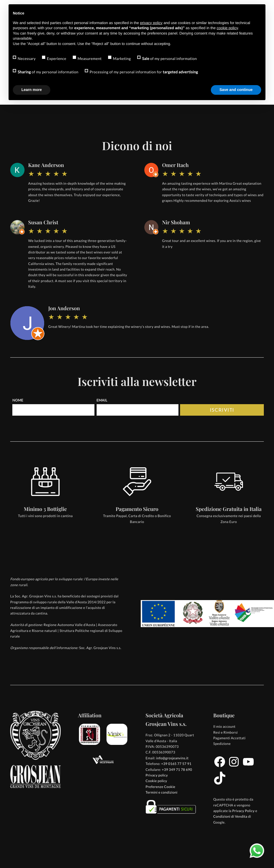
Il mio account (224, 726)
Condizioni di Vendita (230, 816)
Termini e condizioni (161, 792)
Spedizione (222, 744)
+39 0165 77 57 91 (176, 764)
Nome (18, 400)
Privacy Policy (243, 811)
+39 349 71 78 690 (177, 770)
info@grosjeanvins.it (172, 758)
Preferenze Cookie (160, 787)
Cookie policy (156, 781)
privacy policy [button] (151, 23)
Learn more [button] (32, 90)
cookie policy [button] (227, 28)
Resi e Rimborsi (226, 732)
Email (102, 400)
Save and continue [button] (236, 90)
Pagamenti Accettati (229, 738)
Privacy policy (157, 775)
